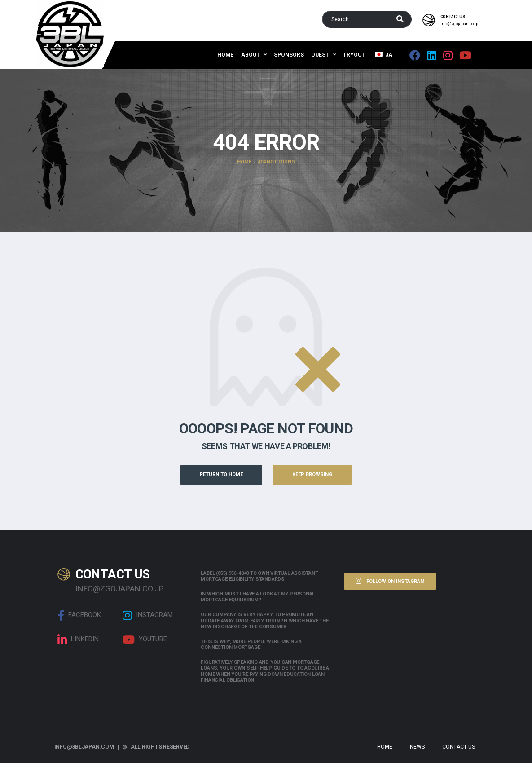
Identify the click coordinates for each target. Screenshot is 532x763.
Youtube (145, 640)
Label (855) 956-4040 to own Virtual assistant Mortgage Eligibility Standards (259, 576)
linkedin (78, 640)
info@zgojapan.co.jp (459, 24)
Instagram (148, 615)
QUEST (320, 55)
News (417, 747)
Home (225, 55)
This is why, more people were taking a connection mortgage (251, 644)
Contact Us (459, 747)
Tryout (354, 55)
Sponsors (289, 55)
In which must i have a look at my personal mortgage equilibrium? (258, 597)
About (251, 55)
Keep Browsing (312, 474)
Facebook (79, 615)
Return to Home (221, 474)
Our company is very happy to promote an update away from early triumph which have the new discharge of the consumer (264, 620)
